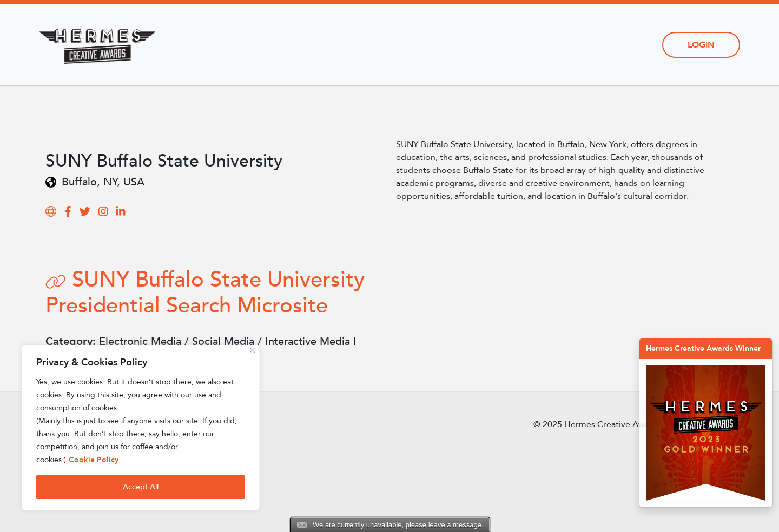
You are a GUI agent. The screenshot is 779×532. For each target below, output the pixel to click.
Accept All (141, 487)
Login (701, 45)
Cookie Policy (94, 460)
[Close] (252, 350)
